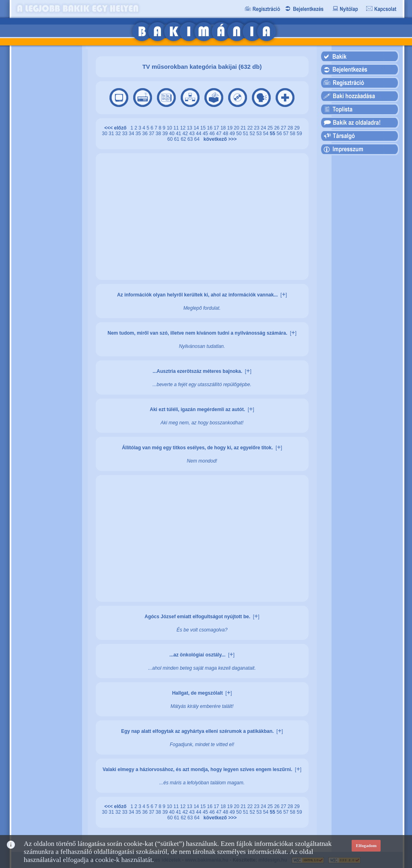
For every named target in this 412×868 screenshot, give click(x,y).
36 (145, 134)
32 (119, 134)
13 (190, 128)
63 (191, 139)
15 (204, 128)
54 (267, 134)
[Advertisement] (46, 173)
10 (170, 128)
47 (219, 134)
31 (112, 134)
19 (231, 128)
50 (240, 134)
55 (273, 134)
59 (299, 134)
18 (224, 128)
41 (179, 134)
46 (213, 134)
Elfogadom (366, 845)
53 (260, 134)
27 (284, 128)
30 (105, 134)
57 (287, 134)
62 (184, 139)
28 (291, 128)
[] (284, 295)
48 (226, 134)
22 (251, 128)
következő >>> (219, 139)
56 (280, 134)
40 (172, 134)
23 (257, 128)
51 (246, 134)
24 (264, 128)
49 (233, 134)
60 (171, 139)
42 (186, 134)
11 (177, 128)
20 (237, 128)
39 (166, 134)
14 (197, 128)
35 (139, 134)
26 (277, 128)
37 (152, 134)
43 (193, 134)
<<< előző (117, 128)
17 (217, 128)
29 (297, 128)
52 (253, 134)
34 (132, 134)
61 (177, 139)
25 (271, 128)
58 (294, 134)
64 (198, 139)
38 (159, 134)
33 (125, 134)
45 (206, 134)
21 (244, 128)
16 (211, 128)
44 (199, 134)
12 (184, 128)
